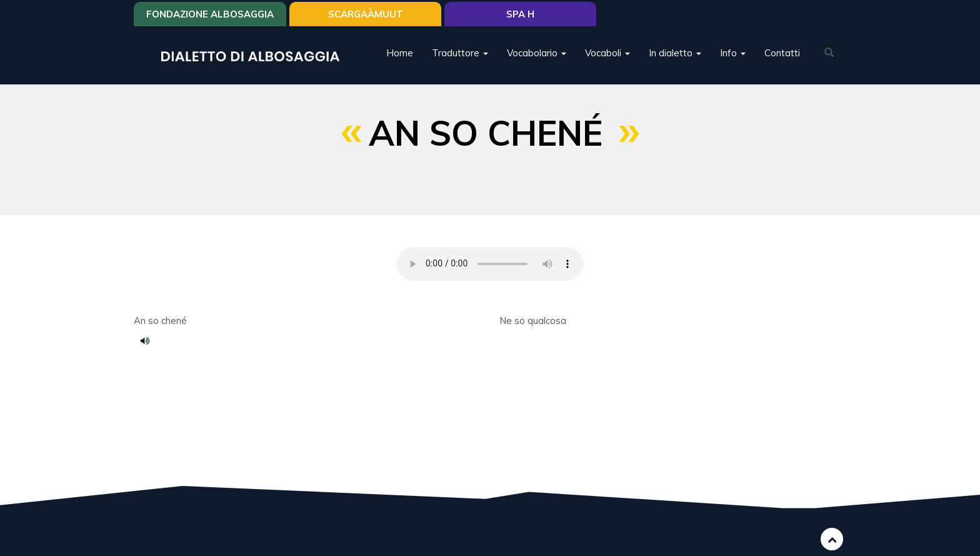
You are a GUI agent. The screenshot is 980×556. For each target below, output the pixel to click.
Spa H (520, 14)
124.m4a (149, 340)
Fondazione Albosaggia (210, 14)
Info (733, 53)
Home (400, 53)
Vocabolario (537, 53)
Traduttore (460, 53)
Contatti (782, 53)
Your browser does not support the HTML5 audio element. (490, 264)
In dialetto (675, 53)
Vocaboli (607, 53)
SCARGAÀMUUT (366, 14)
